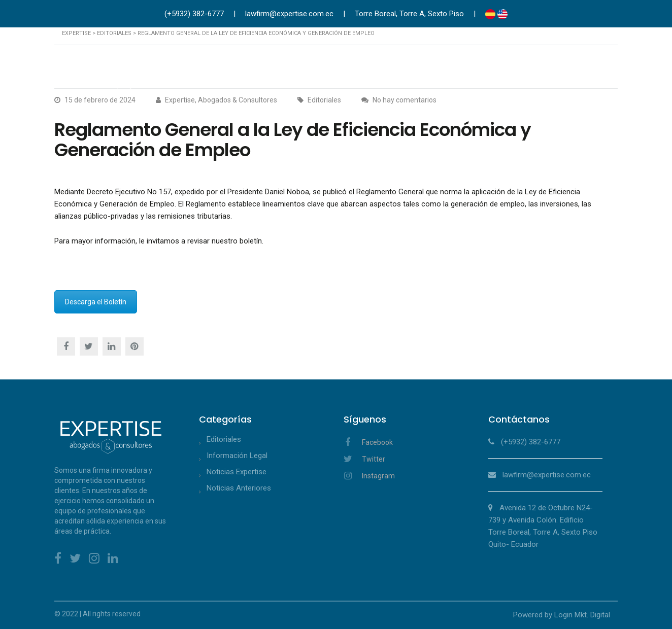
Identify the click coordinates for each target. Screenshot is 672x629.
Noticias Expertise (237, 472)
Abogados (432, 68)
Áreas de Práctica (368, 68)
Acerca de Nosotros (286, 68)
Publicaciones (551, 68)
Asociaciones (488, 68)
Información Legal (237, 456)
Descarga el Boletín (96, 302)
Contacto (606, 68)
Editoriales (224, 439)
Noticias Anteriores (239, 488)
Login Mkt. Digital (582, 615)
